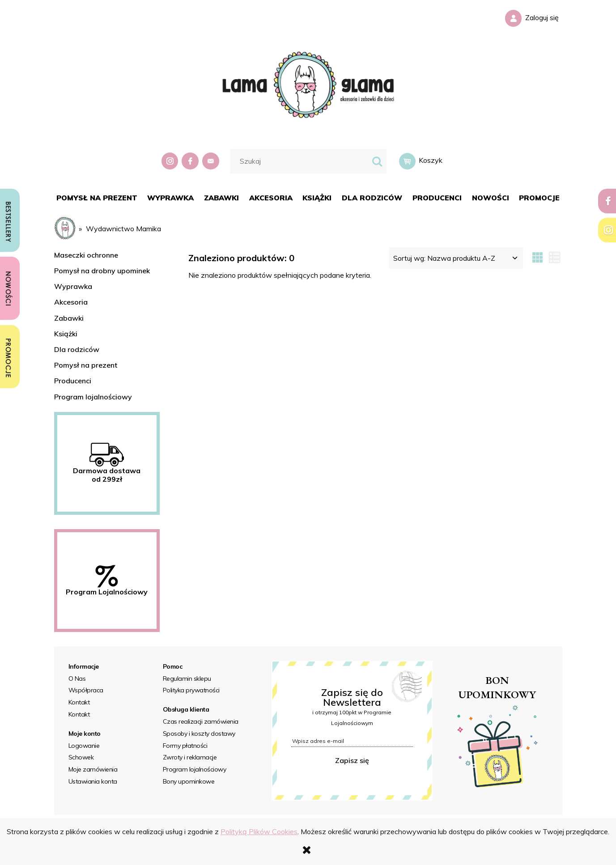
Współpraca (86, 690)
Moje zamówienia (93, 769)
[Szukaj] (377, 161)
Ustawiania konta (93, 781)
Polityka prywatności (191, 690)
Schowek (81, 757)
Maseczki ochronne (86, 255)
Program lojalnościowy (93, 397)
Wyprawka (73, 286)
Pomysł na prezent (86, 365)
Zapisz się (352, 760)
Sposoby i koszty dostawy (199, 734)
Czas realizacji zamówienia (201, 721)
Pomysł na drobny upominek (102, 271)
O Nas (77, 678)
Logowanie (84, 746)
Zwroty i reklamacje (190, 757)
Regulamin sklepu (187, 678)
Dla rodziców (77, 349)
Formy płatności (185, 746)
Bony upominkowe (189, 781)
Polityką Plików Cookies (259, 831)
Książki (66, 334)
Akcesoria (71, 302)
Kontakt (79, 702)
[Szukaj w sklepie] (300, 161)
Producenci (73, 381)
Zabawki (69, 318)
